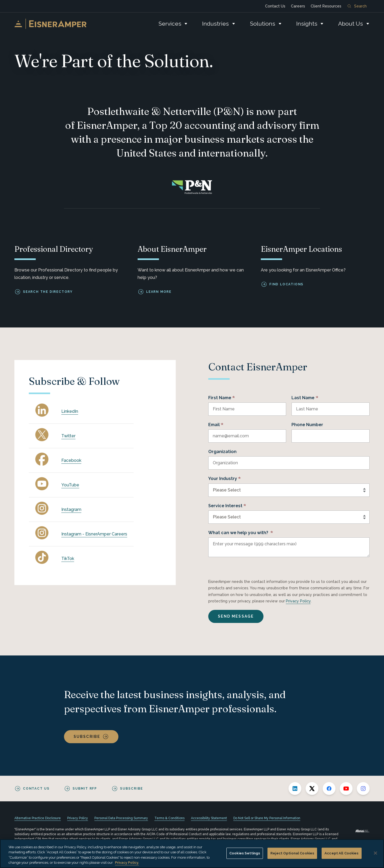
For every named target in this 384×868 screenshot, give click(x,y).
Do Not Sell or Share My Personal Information (267, 818)
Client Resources (326, 6)
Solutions (263, 24)
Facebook (71, 460)
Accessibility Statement (209, 818)
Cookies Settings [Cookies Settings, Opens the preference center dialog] (245, 853)
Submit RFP (85, 789)
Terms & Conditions (169, 818)
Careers (298, 6)
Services (170, 24)
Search (357, 6)
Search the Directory (48, 292)
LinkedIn (70, 411)
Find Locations (286, 284)
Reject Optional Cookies (292, 853)
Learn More (159, 292)
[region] (192, 854)
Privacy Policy (298, 601)
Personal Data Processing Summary (121, 818)
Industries (215, 24)
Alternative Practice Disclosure (38, 818)
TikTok (68, 559)
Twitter (68, 436)
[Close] (375, 853)
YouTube (70, 485)
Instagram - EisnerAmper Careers (94, 534)
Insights (307, 24)
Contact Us (275, 6)
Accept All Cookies (341, 853)
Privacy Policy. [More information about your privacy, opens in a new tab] (127, 863)
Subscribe (87, 737)
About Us (351, 24)
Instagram (71, 509)
